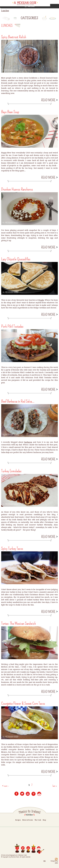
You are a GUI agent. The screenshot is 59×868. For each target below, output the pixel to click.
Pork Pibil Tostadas (12, 326)
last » (55, 786)
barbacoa (28, 442)
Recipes (18, 820)
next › (6, 786)
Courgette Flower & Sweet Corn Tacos (23, 703)
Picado (41, 300)
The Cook (38, 820)
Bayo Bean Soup (10, 112)
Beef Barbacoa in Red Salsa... (18, 401)
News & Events (28, 820)
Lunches (5, 11)
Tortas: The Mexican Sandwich (19, 623)
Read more (49, 100)
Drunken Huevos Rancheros (17, 189)
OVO (56, 863)
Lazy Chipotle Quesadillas (16, 259)
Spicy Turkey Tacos (12, 548)
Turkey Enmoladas (11, 471)
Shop (44, 820)
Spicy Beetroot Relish (14, 37)
